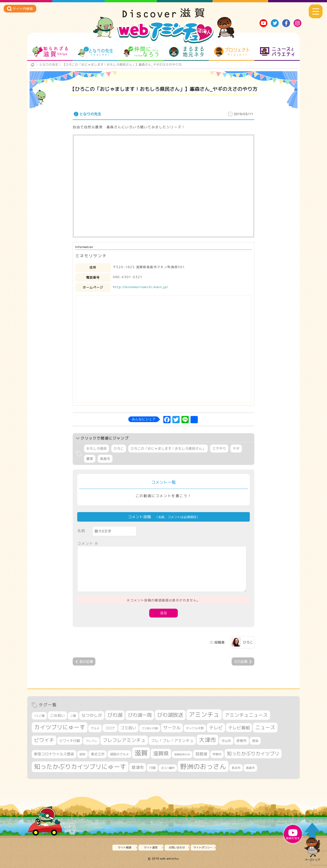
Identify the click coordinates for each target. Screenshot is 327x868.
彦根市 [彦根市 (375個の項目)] (242, 741)
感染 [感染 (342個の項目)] (255, 741)
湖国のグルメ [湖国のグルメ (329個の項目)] (119, 754)
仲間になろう (141, 52)
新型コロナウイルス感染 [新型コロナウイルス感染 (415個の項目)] (54, 754)
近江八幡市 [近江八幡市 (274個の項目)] (168, 768)
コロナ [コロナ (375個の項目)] (110, 728)
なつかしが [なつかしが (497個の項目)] (92, 715)
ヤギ (236, 449)
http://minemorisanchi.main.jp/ (141, 287)
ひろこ (119, 449)
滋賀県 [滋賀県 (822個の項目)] (161, 753)
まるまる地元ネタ (186, 52)
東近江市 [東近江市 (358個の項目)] (98, 754)
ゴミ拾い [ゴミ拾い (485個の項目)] (128, 728)
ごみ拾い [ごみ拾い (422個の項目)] (57, 715)
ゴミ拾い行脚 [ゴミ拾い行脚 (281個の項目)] (150, 728)
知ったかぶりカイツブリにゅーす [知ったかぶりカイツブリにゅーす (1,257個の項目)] (80, 767)
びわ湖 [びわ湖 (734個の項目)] (115, 715)
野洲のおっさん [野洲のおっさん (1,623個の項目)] (203, 766)
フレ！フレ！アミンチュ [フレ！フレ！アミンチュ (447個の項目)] (172, 740)
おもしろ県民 (97, 449)
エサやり (219, 449)
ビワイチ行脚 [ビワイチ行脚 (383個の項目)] (70, 741)
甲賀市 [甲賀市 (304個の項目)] (217, 754)
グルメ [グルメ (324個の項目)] (95, 728)
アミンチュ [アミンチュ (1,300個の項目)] (204, 715)
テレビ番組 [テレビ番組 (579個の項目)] (239, 728)
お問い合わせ (177, 847)
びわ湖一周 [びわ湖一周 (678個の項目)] (140, 715)
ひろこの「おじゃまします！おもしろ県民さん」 (168, 449)
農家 (90, 459)
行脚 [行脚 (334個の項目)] (152, 768)
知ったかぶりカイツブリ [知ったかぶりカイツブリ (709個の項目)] (253, 754)
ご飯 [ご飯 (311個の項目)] (73, 716)
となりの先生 (95, 52)
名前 (81, 531)
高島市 (105, 459)
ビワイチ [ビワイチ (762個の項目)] (44, 740)
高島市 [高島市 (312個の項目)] (250, 768)
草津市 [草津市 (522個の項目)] (138, 767)
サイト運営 (151, 847)
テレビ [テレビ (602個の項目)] (216, 728)
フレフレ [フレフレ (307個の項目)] (91, 741)
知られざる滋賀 (50, 52)
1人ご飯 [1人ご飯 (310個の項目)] (39, 716)
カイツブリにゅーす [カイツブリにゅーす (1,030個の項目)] (60, 727)
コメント (88, 543)
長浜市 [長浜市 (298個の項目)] (236, 768)
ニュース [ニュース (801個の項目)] (265, 727)
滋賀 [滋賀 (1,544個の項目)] (141, 753)
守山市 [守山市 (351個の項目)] (226, 741)
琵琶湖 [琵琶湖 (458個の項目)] (201, 754)
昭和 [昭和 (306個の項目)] (82, 754)
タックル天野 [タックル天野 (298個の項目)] (195, 728)
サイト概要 (125, 847)
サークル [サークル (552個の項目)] (172, 728)
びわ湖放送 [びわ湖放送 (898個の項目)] (170, 715)
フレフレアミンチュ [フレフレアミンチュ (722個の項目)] (124, 740)
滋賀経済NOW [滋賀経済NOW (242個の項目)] (182, 754)
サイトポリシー (203, 847)
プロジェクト (232, 52)
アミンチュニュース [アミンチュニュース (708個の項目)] (246, 715)
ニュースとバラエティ (277, 52)
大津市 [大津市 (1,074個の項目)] (207, 740)
